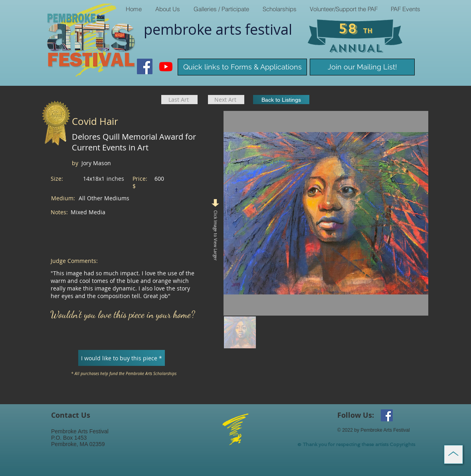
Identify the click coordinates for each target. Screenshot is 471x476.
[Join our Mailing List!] (362, 67)
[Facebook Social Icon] (145, 66)
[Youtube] (166, 66)
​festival (269, 29)
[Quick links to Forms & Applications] (242, 67)
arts (230, 29)
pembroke (180, 29)
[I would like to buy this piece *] (122, 358)
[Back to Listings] (281, 100)
